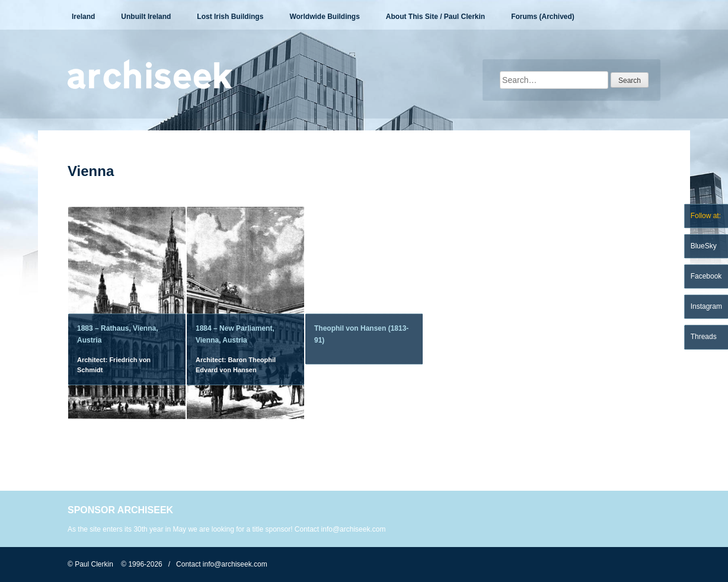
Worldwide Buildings (324, 17)
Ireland (83, 17)
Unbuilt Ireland (146, 17)
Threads (704, 337)
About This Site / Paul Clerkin (435, 17)
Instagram (706, 306)
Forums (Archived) (543, 17)
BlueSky (704, 246)
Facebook (706, 276)
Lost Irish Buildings (230, 17)
